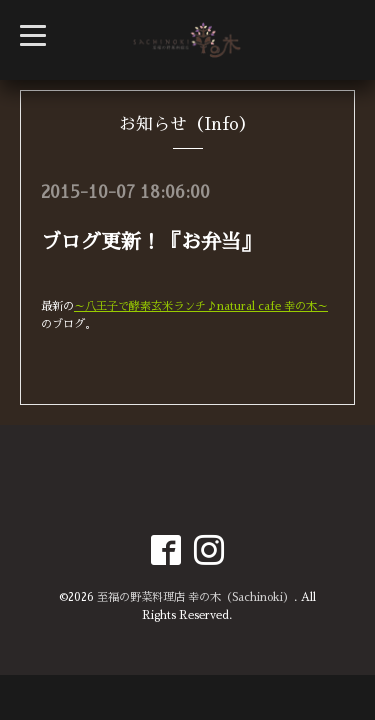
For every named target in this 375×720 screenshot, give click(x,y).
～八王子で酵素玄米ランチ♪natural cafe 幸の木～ (201, 306)
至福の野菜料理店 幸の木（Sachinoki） (195, 597)
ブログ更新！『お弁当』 (151, 242)
